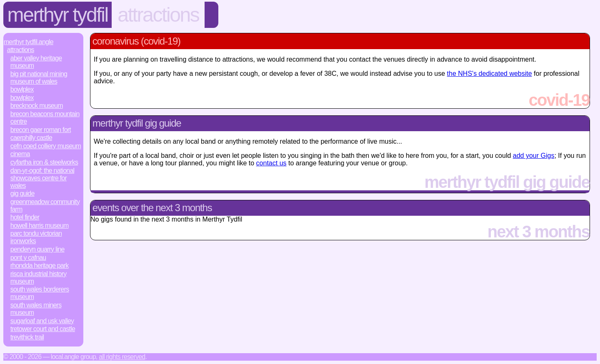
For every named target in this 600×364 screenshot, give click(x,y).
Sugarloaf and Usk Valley (42, 321)
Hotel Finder (25, 217)
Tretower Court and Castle (43, 329)
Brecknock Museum (37, 106)
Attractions (158, 15)
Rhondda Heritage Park (40, 266)
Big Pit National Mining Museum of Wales (39, 78)
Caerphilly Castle (31, 138)
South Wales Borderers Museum (40, 293)
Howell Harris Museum (40, 226)
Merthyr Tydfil (58, 15)
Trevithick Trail (27, 337)
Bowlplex (22, 89)
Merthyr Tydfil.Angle (29, 42)
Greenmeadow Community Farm (45, 206)
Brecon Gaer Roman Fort (41, 130)
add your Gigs (534, 156)
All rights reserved (122, 357)
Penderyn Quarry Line (37, 249)
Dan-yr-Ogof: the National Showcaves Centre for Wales (42, 178)
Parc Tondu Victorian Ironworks (36, 237)
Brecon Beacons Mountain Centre (45, 118)
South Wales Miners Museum (36, 309)
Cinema (20, 154)
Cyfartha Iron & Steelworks (44, 162)
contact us (271, 163)
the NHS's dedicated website (490, 74)
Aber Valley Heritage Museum (36, 62)
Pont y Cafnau (28, 258)
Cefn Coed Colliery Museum (46, 146)
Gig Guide (22, 193)
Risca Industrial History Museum (39, 278)
